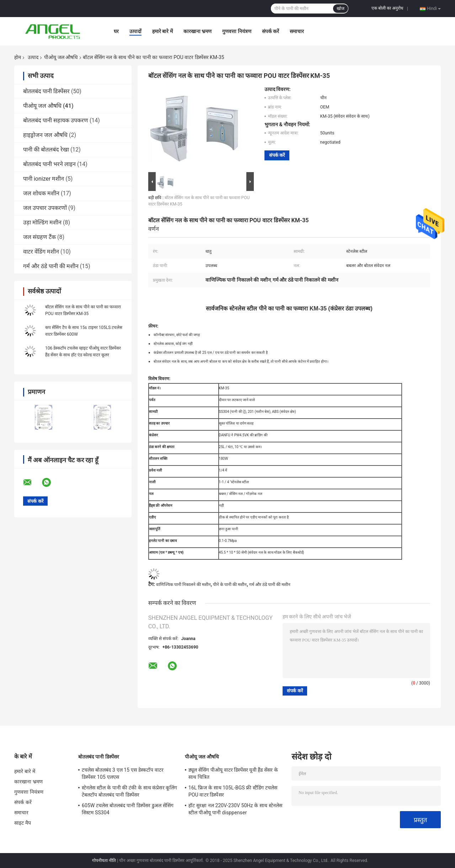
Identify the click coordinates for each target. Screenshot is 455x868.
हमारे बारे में (162, 31)
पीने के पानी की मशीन (230, 585)
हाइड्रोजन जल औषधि (45, 135)
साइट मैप (23, 823)
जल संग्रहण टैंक (39, 237)
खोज (341, 9)
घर (116, 31)
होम (18, 57)
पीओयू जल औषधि (61, 57)
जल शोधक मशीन (41, 193)
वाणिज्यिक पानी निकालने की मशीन (183, 585)
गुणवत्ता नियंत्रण (237, 31)
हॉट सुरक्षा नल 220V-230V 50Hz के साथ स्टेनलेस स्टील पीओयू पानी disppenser (235, 809)
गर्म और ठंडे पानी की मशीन (51, 266)
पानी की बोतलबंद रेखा (46, 150)
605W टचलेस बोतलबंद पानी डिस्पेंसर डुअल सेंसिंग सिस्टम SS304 (128, 809)
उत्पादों (135, 31)
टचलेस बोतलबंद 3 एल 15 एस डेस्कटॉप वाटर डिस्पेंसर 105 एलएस (123, 773)
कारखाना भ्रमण (197, 31)
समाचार (297, 31)
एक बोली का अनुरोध (387, 8)
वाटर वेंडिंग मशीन (41, 252)
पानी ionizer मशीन (44, 179)
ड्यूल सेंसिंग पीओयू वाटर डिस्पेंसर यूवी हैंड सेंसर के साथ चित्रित (233, 773)
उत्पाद (33, 57)
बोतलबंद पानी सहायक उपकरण (56, 120)
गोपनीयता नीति (104, 861)
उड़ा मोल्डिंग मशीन (42, 222)
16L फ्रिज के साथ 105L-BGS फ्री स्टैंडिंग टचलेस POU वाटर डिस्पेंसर (233, 791)
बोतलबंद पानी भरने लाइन (49, 164)
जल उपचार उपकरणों (45, 208)
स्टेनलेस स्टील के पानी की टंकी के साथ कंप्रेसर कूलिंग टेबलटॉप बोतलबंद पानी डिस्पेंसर (130, 791)
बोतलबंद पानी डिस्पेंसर (46, 91)
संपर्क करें (271, 31)
